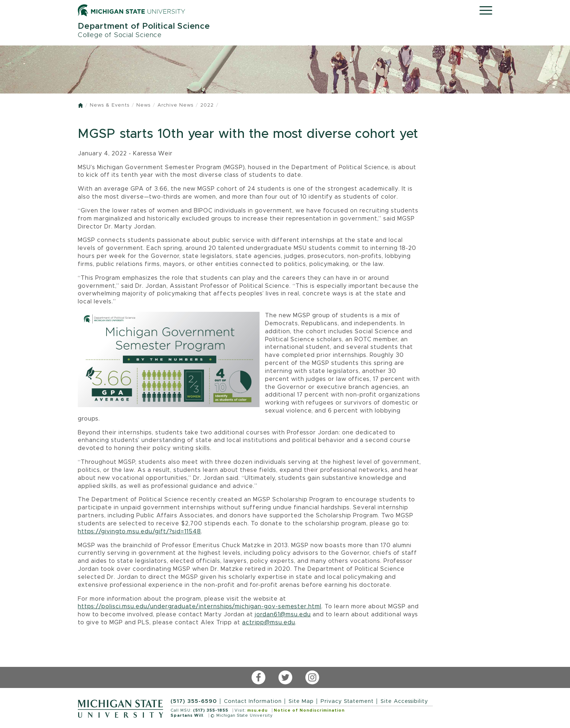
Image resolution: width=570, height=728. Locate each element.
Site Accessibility (404, 701)
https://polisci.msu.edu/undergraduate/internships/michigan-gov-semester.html (200, 606)
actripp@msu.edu (269, 622)
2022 (207, 105)
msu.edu (257, 710)
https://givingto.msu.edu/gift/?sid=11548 (139, 532)
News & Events (110, 105)
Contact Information (253, 701)
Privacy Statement (347, 701)
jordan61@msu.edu (283, 614)
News (143, 105)
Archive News (175, 105)
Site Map (301, 701)
